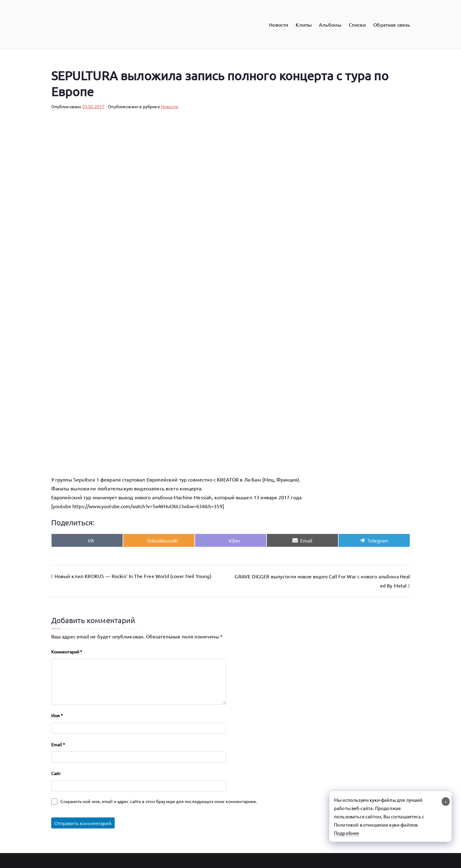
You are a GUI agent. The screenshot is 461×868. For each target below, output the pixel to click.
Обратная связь (392, 25)
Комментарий (67, 652)
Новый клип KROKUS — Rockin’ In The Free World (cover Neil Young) (133, 576)
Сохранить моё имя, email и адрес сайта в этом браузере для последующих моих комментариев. (159, 801)
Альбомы (330, 25)
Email (58, 744)
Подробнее (346, 833)
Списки (357, 25)
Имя (57, 715)
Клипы (304, 25)
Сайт (56, 773)
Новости (279, 25)
